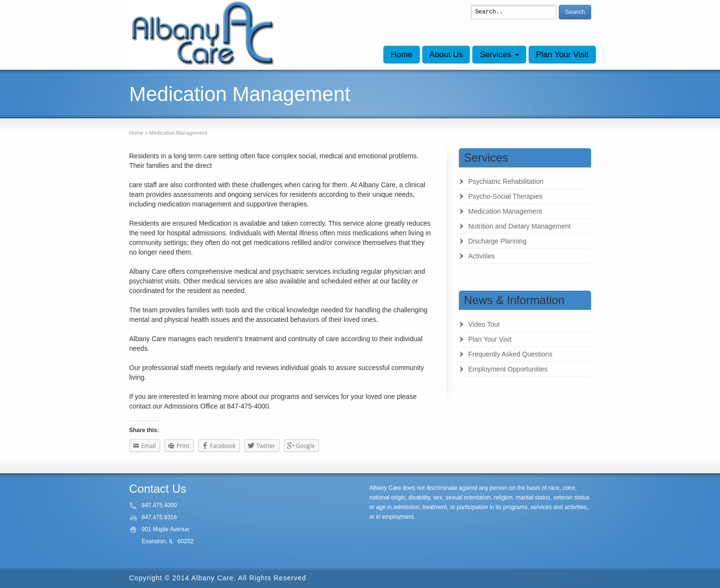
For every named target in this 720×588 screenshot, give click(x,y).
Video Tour (484, 324)
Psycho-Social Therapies (506, 196)
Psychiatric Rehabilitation (506, 181)
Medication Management (505, 211)
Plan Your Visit (562, 55)
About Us (446, 55)
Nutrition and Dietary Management (520, 226)
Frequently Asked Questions (511, 354)
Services (495, 55)
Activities (482, 256)
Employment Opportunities (508, 369)
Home (401, 55)
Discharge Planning (498, 241)
